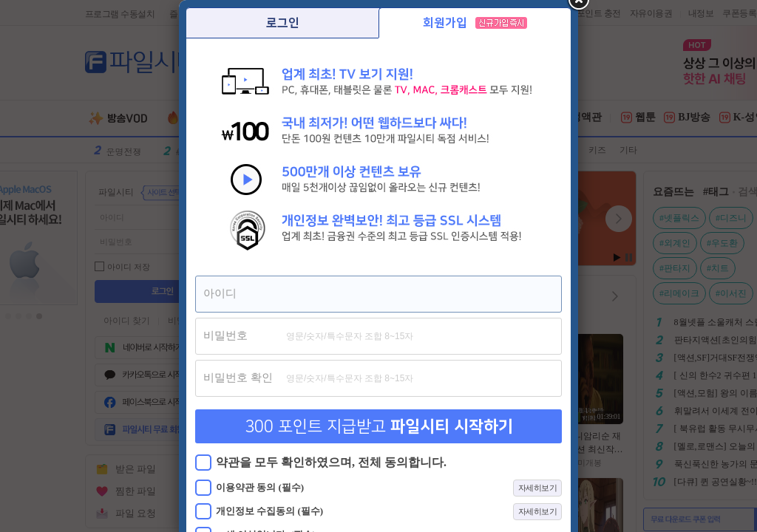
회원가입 (475, 23)
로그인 (283, 23)
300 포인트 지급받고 (379, 427)
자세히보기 (538, 488)
